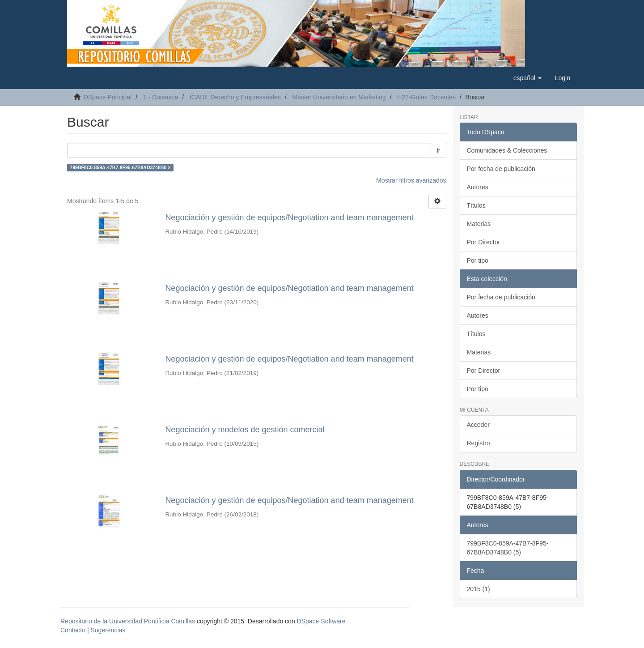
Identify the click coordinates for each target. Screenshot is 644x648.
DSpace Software (321, 621)
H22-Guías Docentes (426, 97)
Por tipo (478, 260)
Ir (439, 150)
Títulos (476, 205)
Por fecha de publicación (501, 169)
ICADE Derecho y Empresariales (235, 97)
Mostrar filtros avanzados (411, 180)
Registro (479, 443)
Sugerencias (108, 630)
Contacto (73, 630)
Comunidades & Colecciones (507, 150)
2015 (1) (479, 589)
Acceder (478, 425)
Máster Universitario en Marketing (339, 97)
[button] (527, 78)
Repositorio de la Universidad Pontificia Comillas (128, 621)
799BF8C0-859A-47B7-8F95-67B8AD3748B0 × (120, 167)
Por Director (484, 242)
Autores (478, 187)
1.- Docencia (161, 97)
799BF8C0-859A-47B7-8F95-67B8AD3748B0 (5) (508, 548)
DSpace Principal (108, 97)
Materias (479, 224)
